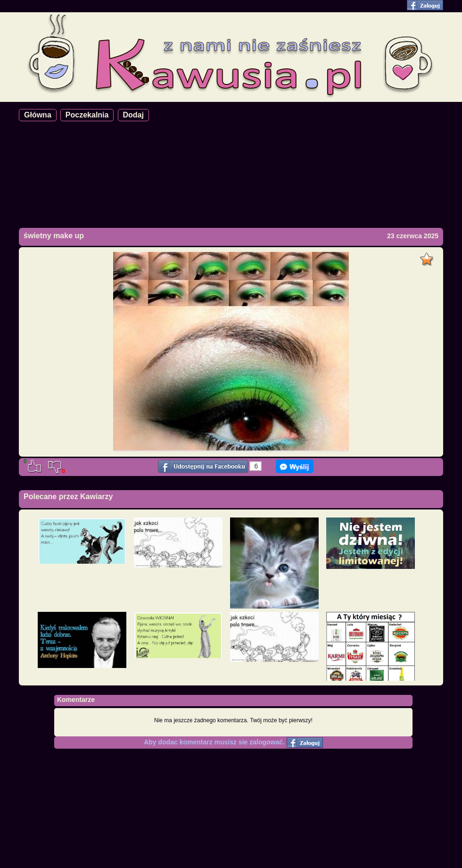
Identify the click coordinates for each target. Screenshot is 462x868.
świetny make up (54, 236)
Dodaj (133, 115)
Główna (38, 115)
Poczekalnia (87, 115)
